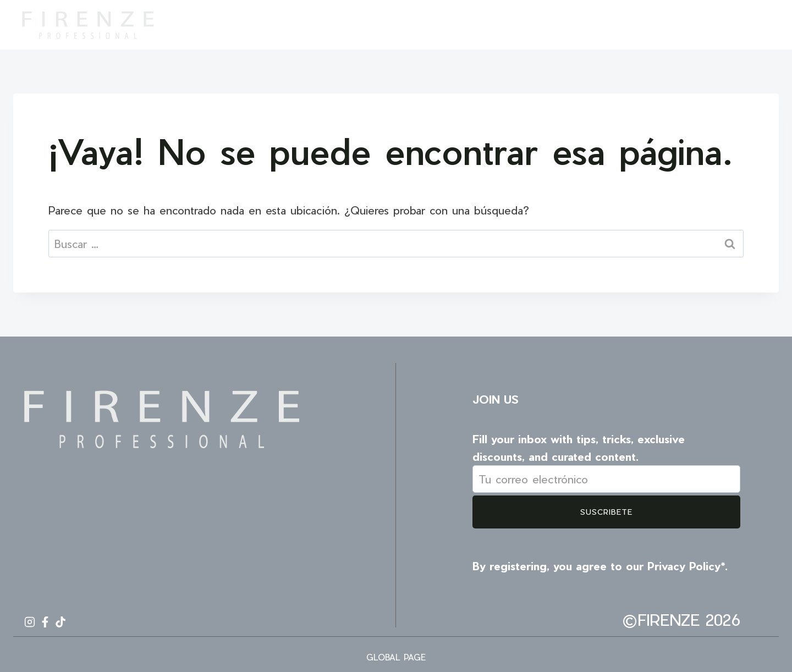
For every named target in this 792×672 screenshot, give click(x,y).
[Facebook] (740, 25)
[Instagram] (721, 25)
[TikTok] (760, 25)
